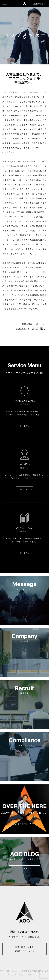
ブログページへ (24, 869)
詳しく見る (25, 426)
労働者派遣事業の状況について (35, 971)
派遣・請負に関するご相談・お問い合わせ (25, 949)
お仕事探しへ (39, 4)
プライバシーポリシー (10, 971)
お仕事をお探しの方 (24, 824)
